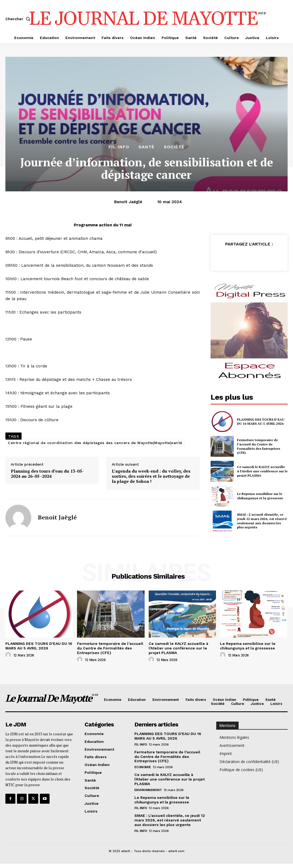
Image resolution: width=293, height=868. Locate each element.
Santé (146, 147)
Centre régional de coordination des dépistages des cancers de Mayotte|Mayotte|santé (95, 443)
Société (174, 147)
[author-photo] (9, 655)
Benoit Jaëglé (128, 202)
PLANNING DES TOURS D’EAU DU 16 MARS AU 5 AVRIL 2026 (261, 422)
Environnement (148, 790)
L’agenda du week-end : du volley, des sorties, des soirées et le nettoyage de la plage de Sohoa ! (151, 476)
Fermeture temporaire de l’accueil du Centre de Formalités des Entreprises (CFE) (258, 446)
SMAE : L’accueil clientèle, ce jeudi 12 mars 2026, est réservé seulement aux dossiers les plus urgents (262, 521)
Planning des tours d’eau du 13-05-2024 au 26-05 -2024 (47, 474)
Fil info (119, 147)
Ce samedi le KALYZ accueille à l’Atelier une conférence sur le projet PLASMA (262, 471)
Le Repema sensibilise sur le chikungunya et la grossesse (260, 496)
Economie (143, 767)
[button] (19, 19)
